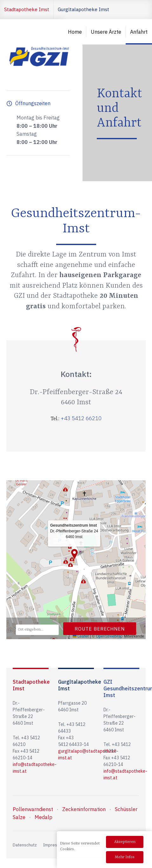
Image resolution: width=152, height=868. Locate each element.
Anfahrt (139, 32)
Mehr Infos (125, 857)
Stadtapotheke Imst (27, 9)
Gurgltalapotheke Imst (83, 9)
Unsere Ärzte (106, 32)
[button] (74, 554)
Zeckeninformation (84, 809)
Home (75, 32)
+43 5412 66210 (81, 418)
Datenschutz (25, 845)
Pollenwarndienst (33, 809)
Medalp (43, 817)
